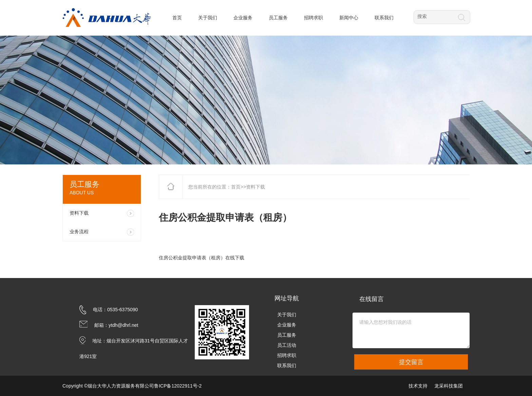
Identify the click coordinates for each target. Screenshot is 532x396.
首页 (236, 187)
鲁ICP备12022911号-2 (178, 386)
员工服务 (287, 335)
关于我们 (287, 315)
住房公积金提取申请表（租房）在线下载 (202, 258)
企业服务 (287, 325)
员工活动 (287, 345)
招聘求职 (287, 355)
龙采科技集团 (449, 386)
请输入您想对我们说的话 (411, 330)
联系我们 (287, 365)
